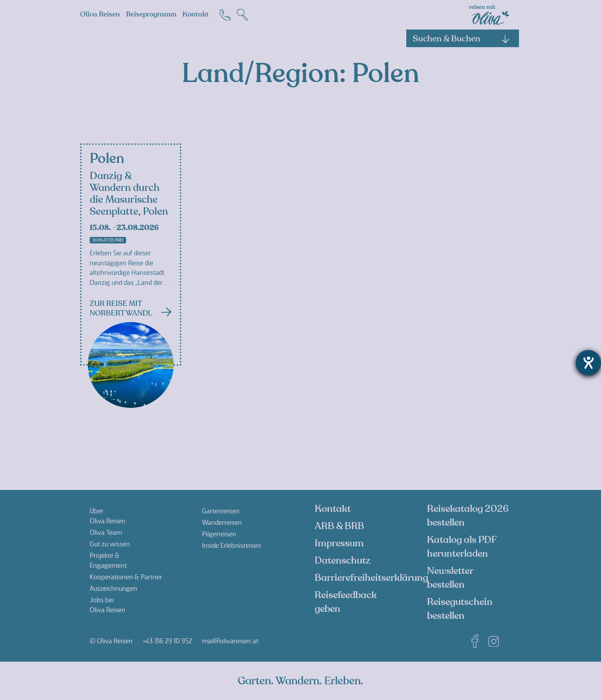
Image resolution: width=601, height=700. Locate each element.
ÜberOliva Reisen (108, 516)
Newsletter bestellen (450, 578)
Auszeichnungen (113, 588)
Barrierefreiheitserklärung (371, 578)
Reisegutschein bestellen (460, 609)
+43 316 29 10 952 (167, 641)
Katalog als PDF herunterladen (462, 547)
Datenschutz (342, 560)
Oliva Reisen (100, 14)
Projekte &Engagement (108, 560)
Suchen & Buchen (461, 39)
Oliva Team (106, 532)
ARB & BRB (339, 526)
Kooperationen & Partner (126, 577)
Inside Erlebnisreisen (232, 546)
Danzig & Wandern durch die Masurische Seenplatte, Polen (129, 194)
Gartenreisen (221, 511)
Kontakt (196, 14)
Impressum (339, 543)
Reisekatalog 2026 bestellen (468, 516)
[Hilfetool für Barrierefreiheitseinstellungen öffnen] (588, 363)
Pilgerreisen (219, 534)
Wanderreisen (222, 523)
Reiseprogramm (151, 14)
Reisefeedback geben (346, 602)
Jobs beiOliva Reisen (108, 605)
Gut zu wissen (110, 544)
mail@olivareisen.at (230, 641)
